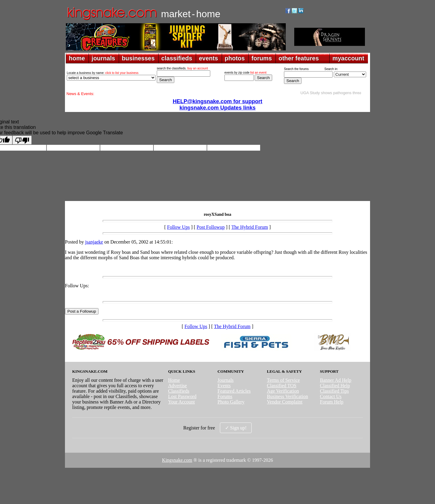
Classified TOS (282, 386)
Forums (225, 396)
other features (299, 58)
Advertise (177, 386)
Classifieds (179, 391)
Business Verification (288, 396)
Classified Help (335, 386)
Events (224, 386)
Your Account (181, 402)
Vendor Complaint (285, 402)
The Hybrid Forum (250, 227)
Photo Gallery (231, 402)
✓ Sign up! (236, 428)
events (208, 58)
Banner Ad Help (336, 380)
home (77, 58)
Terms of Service (284, 380)
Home (174, 380)
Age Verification (283, 391)
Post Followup (211, 227)
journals (103, 58)
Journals (226, 380)
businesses (138, 58)
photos (235, 58)
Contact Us (331, 396)
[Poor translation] (22, 140)
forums (262, 58)
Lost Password (182, 396)
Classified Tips (334, 391)
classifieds (177, 58)
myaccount (348, 58)
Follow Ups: (77, 286)
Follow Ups (178, 227)
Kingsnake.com (177, 460)
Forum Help (332, 402)
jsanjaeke (94, 242)
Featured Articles (234, 391)
